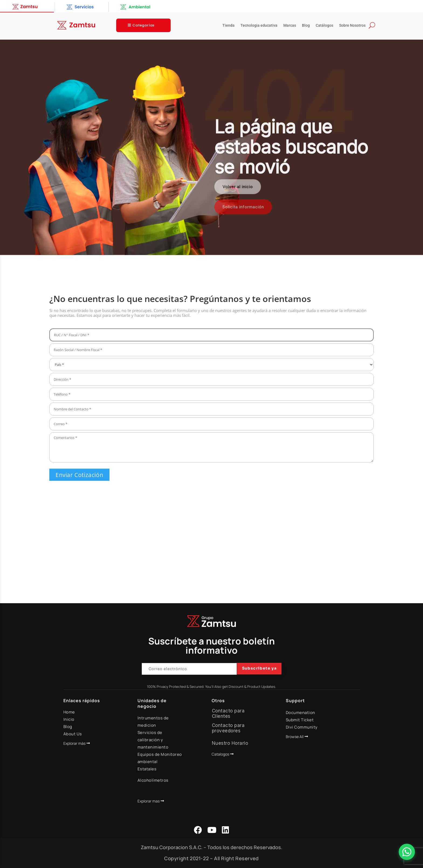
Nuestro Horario (230, 743)
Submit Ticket (300, 720)
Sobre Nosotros (352, 25)
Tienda (228, 25)
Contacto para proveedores (228, 728)
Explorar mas (149, 801)
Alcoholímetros (153, 780)
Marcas (290, 25)
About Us (73, 734)
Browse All (295, 737)
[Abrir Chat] (407, 852)
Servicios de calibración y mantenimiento (153, 740)
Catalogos (220, 754)
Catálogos (324, 25)
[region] (211, 147)
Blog (306, 25)
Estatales (147, 769)
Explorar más (74, 743)
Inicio (69, 719)
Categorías (143, 25)
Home (69, 712)
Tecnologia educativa (259, 25)
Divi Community (302, 727)
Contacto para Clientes (228, 713)
